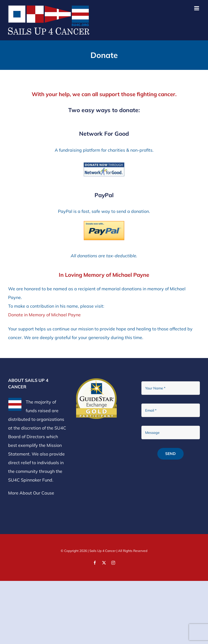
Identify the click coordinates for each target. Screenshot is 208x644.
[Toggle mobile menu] (197, 8)
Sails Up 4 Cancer (103, 551)
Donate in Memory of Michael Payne (44, 315)
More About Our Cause (31, 493)
